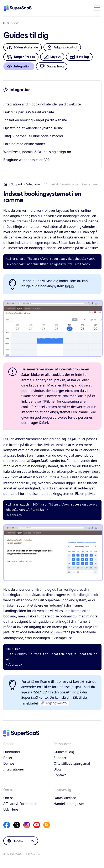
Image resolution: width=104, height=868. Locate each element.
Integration (34, 184)
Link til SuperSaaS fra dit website (29, 112)
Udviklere (11, 808)
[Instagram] (27, 823)
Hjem (5, 184)
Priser (8, 756)
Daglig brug (52, 66)
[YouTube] (37, 823)
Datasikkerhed (65, 796)
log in (69, 286)
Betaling (79, 57)
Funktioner (12, 750)
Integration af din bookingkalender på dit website (42, 104)
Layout (52, 57)
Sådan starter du (22, 47)
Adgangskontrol (62, 47)
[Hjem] (21, 8)
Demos (9, 762)
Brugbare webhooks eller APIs (27, 160)
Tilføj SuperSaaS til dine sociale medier (33, 136)
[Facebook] (7, 823)
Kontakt (60, 773)
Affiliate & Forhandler (20, 802)
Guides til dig (64, 750)
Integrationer (14, 768)
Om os (8, 796)
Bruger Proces (21, 57)
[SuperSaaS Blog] (47, 823)
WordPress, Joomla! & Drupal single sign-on (37, 152)
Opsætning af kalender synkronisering (33, 128)
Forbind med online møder (24, 144)
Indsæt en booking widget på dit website (35, 120)
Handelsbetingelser (69, 802)
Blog (57, 768)
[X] (17, 823)
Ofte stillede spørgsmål (72, 762)
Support (11, 23)
